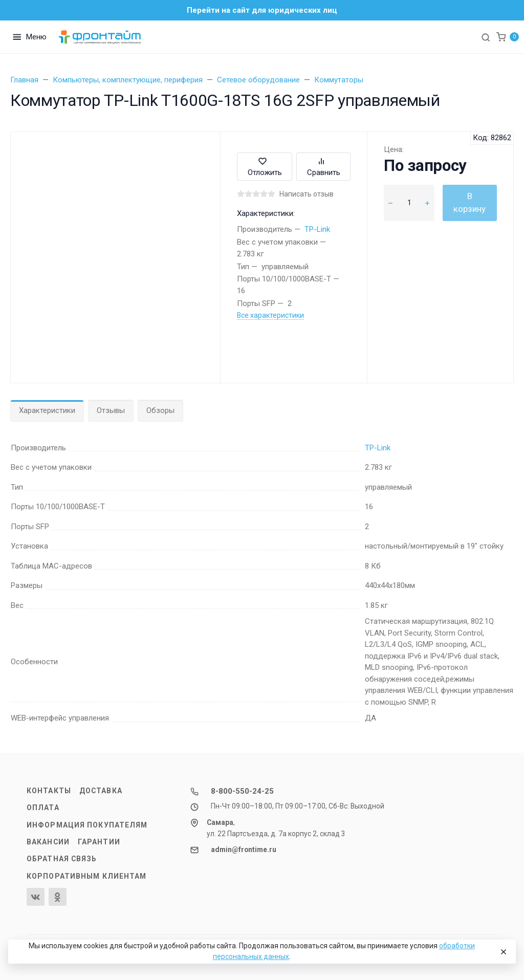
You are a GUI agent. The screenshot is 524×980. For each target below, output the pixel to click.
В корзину (470, 203)
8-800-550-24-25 (242, 791)
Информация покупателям (87, 825)
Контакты (49, 791)
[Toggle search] (486, 37)
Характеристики (47, 410)
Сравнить (324, 167)
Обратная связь (62, 859)
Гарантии (99, 842)
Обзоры (160, 410)
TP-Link (317, 229)
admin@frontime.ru (244, 850)
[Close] (503, 952)
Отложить (265, 167)
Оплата (43, 808)
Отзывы (111, 410)
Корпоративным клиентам (86, 876)
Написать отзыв (307, 194)
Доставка (101, 791)
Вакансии (48, 842)
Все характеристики (270, 315)
